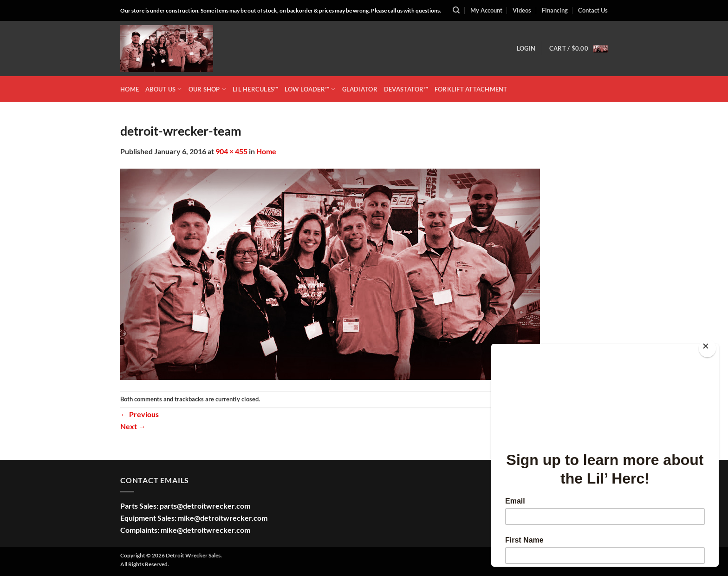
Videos (522, 10)
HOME (130, 89)
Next (133, 426)
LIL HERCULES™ (255, 89)
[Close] (707, 348)
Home (266, 151)
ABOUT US (164, 89)
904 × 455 (231, 151)
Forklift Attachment (471, 89)
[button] (526, 48)
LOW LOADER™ (310, 89)
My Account (486, 10)
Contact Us (593, 10)
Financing (555, 10)
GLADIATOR (360, 89)
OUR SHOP (208, 89)
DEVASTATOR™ (406, 89)
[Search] (456, 10)
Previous (140, 414)
